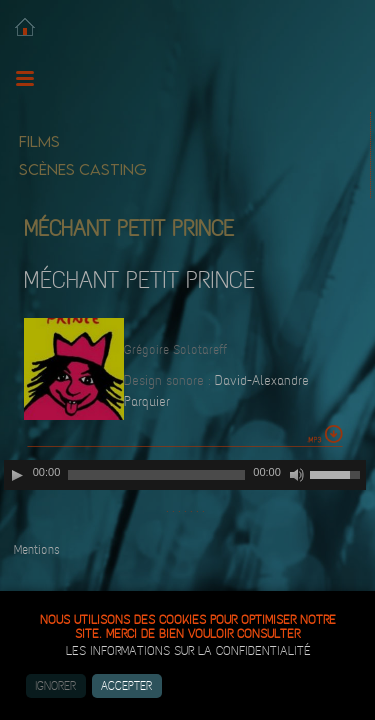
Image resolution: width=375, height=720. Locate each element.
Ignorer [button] (55, 686)
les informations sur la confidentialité (188, 651)
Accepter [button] (126, 686)
